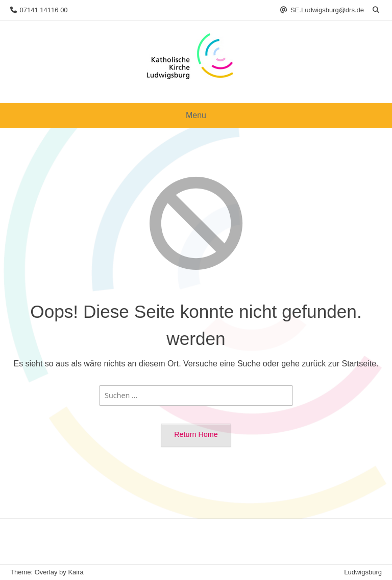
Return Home (196, 434)
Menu (196, 115)
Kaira (76, 572)
